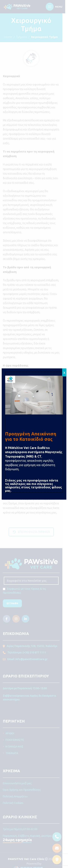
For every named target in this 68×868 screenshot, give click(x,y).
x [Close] (64, 372)
